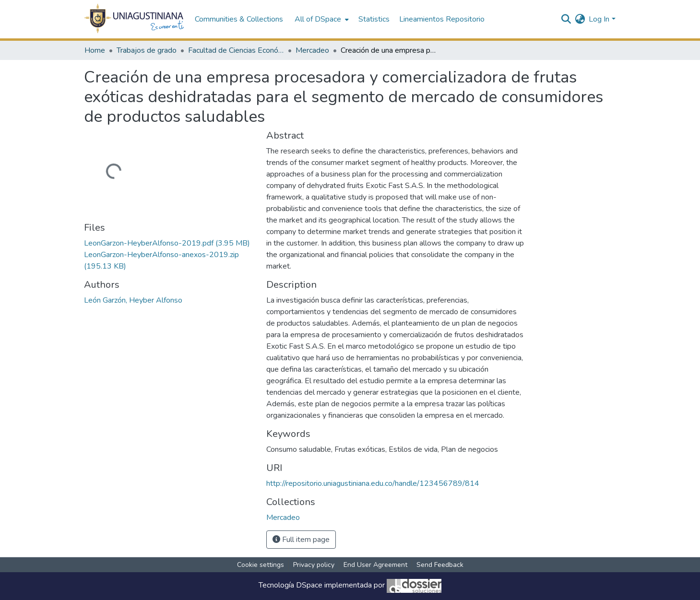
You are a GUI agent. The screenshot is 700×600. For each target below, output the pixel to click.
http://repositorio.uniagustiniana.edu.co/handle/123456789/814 (373, 483)
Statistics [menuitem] (374, 19)
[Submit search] (566, 19)
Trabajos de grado (147, 50)
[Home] (135, 19)
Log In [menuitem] (599, 19)
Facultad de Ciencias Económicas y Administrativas (236, 50)
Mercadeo (312, 50)
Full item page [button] (301, 540)
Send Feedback (440, 565)
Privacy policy (314, 565)
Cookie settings (261, 565)
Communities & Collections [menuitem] (239, 19)
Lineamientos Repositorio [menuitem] (442, 19)
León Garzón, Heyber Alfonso (133, 300)
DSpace (309, 586)
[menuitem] (321, 19)
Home (95, 50)
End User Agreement (375, 565)
